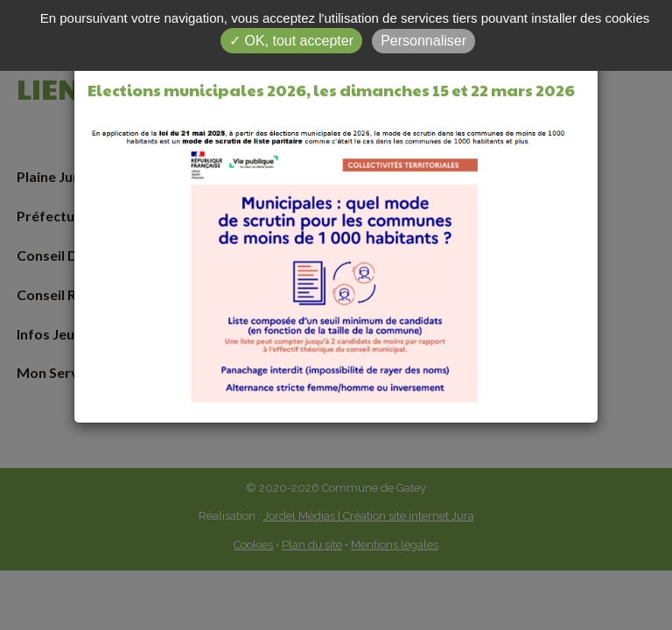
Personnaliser (423, 41)
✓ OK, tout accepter (291, 41)
